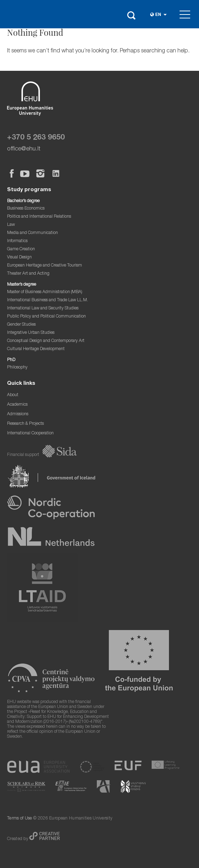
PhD (11, 360)
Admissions (18, 414)
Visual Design (19, 258)
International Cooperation (30, 433)
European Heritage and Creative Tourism (45, 266)
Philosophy (17, 368)
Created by (18, 839)
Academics (17, 405)
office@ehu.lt (24, 149)
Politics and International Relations (39, 217)
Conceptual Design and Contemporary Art (46, 341)
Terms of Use (20, 819)
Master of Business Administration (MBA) (45, 292)
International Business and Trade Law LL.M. (48, 300)
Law (11, 225)
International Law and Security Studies (43, 309)
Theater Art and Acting (28, 274)
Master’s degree (22, 285)
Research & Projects (25, 424)
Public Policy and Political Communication (46, 317)
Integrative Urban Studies (31, 333)
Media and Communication (33, 233)
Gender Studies (21, 325)
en (158, 15)
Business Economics (26, 209)
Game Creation (21, 249)
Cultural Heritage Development (36, 349)
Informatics (17, 241)
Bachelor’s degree (23, 201)
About (13, 395)
